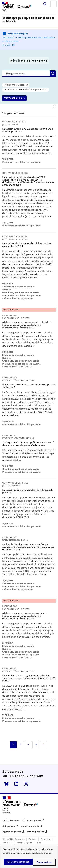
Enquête (7, 45)
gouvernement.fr (30, 826)
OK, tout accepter (18, 862)
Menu (54, 4)
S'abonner (45, 839)
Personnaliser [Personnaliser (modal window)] (44, 862)
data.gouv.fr (9, 826)
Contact (33, 839)
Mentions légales (24, 843)
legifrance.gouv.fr (12, 832)
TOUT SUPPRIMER (13, 98)
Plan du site (7, 843)
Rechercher (45, 4)
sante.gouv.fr (34, 821)
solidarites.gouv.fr (12, 821)
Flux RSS (40, 843)
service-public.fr (36, 832)
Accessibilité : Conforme (13, 839)
